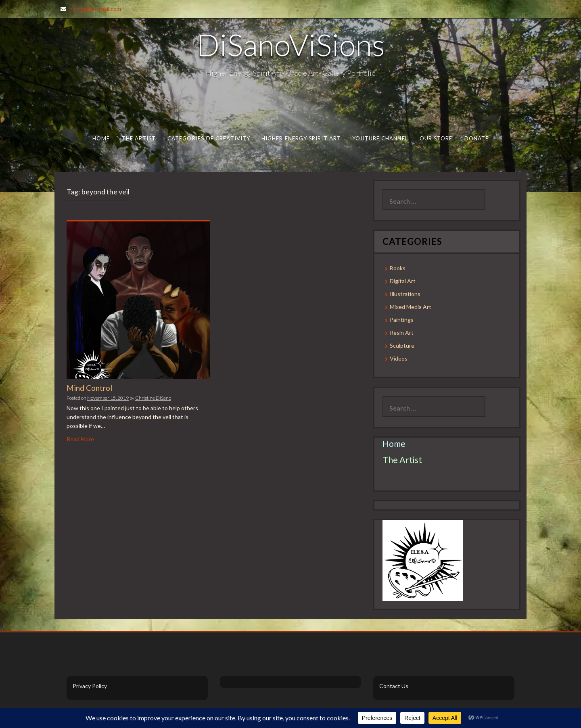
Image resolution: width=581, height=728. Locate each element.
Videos (399, 358)
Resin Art (402, 333)
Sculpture (402, 345)
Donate (477, 138)
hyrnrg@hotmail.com (95, 9)
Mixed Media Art (411, 307)
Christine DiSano (153, 398)
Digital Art (403, 281)
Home (101, 138)
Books (398, 268)
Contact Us (394, 686)
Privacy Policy (90, 686)
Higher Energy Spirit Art (301, 138)
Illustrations (405, 294)
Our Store (436, 138)
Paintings (402, 320)
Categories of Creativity (209, 138)
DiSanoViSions (291, 44)
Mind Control (89, 388)
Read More (80, 439)
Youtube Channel (380, 138)
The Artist (139, 138)
